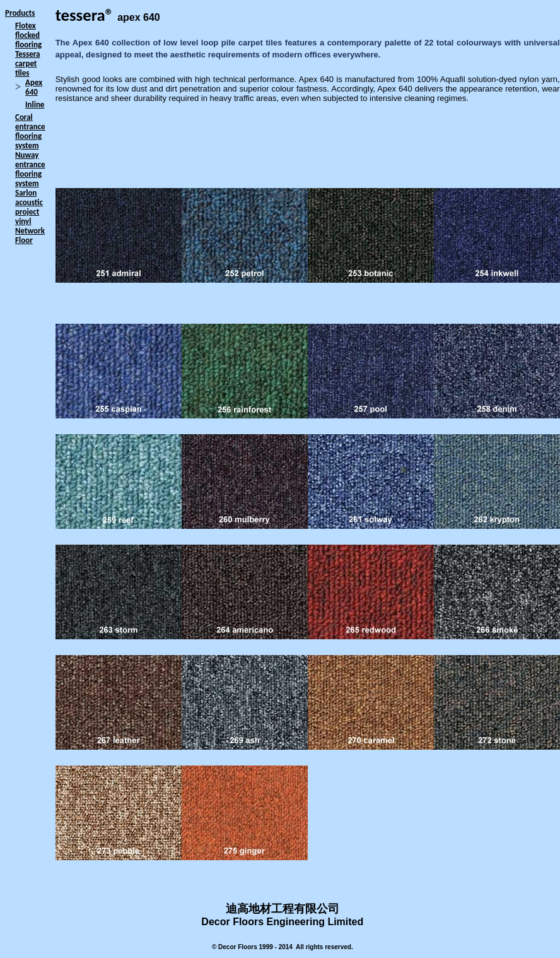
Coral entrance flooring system (30, 131)
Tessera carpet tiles (28, 63)
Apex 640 (34, 87)
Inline (35, 104)
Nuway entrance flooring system (30, 169)
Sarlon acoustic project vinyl (29, 207)
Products (20, 13)
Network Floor (30, 235)
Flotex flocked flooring (28, 35)
